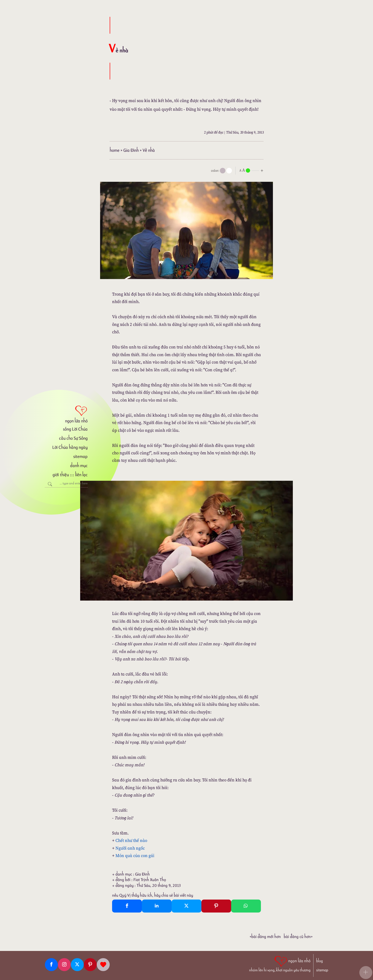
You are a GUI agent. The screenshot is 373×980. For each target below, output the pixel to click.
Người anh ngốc (130, 848)
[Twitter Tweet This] (186, 906)
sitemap (80, 456)
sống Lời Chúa (75, 429)
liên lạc (81, 475)
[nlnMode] (252, 170)
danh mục (79, 466)
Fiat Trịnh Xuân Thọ (150, 880)
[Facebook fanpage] (51, 965)
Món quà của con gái (135, 855)
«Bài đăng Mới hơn (265, 937)
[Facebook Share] (127, 906)
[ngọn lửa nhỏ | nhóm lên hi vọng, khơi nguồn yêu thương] (280, 963)
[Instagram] (64, 965)
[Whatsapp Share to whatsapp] (246, 906)
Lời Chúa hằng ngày (70, 447)
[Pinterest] (90, 965)
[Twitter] (77, 965)
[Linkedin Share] (157, 906)
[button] (366, 973)
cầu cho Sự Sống (73, 438)
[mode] (223, 171)
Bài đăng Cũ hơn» (298, 937)
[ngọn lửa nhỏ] (66, 414)
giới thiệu (61, 475)
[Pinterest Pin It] (216, 906)
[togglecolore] (229, 171)
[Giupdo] (103, 965)
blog (319, 961)
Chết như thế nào (131, 840)
